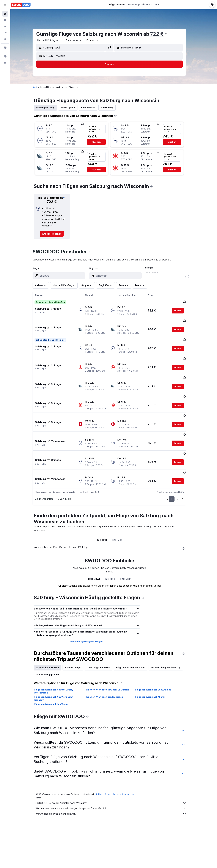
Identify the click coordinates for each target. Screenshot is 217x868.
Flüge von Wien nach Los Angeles (157, 660)
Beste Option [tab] (72, 108)
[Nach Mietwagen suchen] (5, 26)
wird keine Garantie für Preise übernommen (119, 764)
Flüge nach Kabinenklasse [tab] (135, 638)
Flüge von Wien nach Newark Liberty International (58, 661)
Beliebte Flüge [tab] (77, 638)
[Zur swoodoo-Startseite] (21, 5)
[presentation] (171, 34)
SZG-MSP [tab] (121, 510)
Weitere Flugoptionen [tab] (52, 644)
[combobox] (52, 40)
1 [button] (176, 469)
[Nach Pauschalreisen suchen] (5, 33)
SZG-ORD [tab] (106, 510)
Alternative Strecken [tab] (52, 638)
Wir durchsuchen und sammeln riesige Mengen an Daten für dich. (115, 778)
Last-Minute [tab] (92, 108)
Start (39, 87)
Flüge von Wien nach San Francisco (108, 667)
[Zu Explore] (5, 39)
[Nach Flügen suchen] (5, 14)
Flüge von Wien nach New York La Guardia (111, 660)
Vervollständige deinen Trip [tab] (170, 638)
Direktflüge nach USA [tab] (103, 638)
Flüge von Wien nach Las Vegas (56, 674)
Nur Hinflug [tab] (111, 108)
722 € (161, 34)
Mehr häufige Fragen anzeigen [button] (91, 612)
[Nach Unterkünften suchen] (5, 20)
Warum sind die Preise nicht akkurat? (115, 784)
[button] (5, 5)
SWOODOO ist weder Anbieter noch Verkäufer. (115, 773)
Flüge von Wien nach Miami (154, 667)
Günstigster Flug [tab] (50, 108)
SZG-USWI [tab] (98, 549)
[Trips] (5, 48)
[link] (56, 234)
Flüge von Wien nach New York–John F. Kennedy (59, 668)
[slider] (192, 277)
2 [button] (182, 469)
